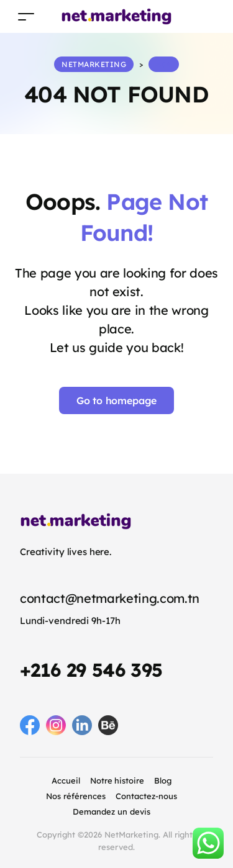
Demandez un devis (111, 811)
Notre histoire (117, 780)
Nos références (76, 796)
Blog (163, 780)
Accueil (66, 780)
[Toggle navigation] (26, 16)
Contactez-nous (146, 796)
